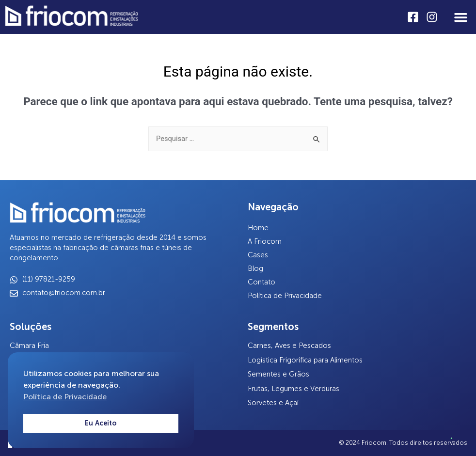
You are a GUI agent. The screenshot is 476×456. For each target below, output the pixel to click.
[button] (460, 17)
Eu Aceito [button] (101, 423)
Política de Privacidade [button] (65, 397)
